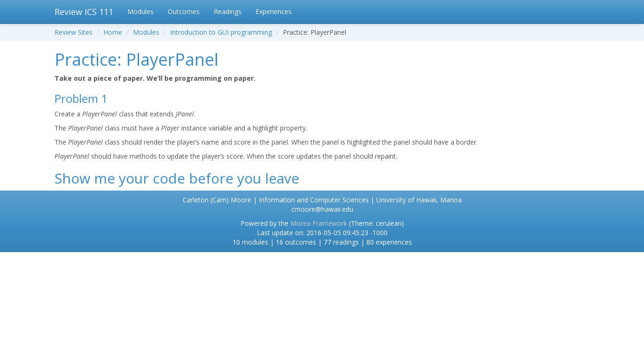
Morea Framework (319, 223)
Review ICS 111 (84, 12)
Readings (228, 12)
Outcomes (184, 12)
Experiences (274, 12)
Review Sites (74, 32)
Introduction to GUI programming (221, 32)
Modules (140, 12)
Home (113, 32)
